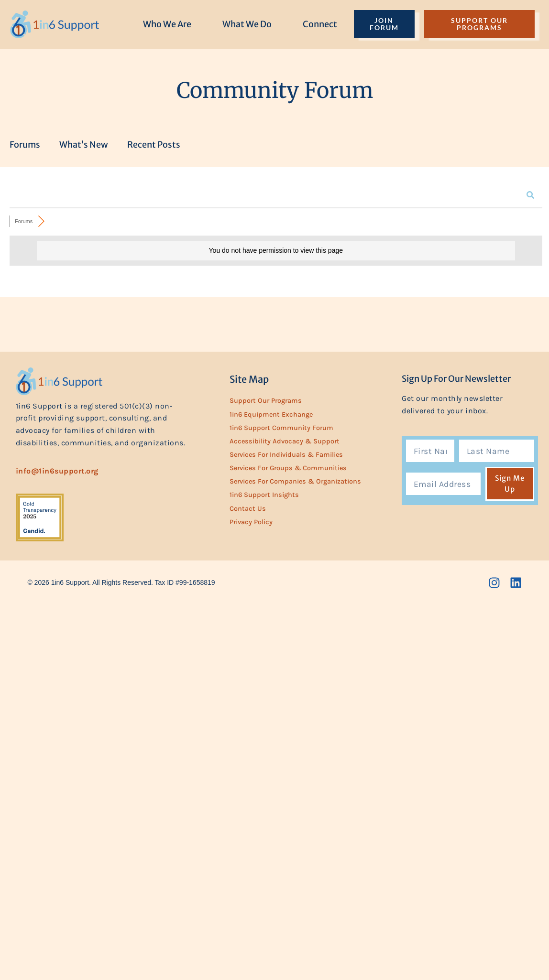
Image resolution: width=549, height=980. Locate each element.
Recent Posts (154, 145)
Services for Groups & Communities (288, 468)
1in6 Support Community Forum (281, 428)
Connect (320, 24)
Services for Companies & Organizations (295, 481)
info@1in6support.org (57, 471)
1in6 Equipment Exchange (271, 415)
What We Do (247, 24)
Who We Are (167, 24)
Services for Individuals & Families (286, 455)
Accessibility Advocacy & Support (285, 441)
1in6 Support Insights (264, 495)
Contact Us (248, 509)
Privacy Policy (251, 522)
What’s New (84, 145)
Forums (25, 145)
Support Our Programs (266, 401)
